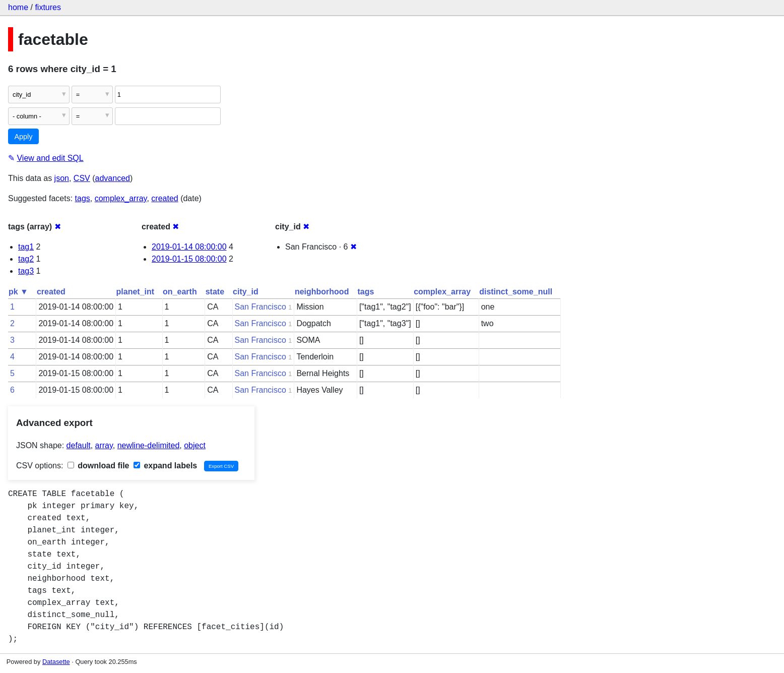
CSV (82, 178)
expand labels (165, 466)
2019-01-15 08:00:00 (189, 259)
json (62, 178)
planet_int (136, 292)
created (165, 198)
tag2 (26, 259)
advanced (113, 178)
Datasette (56, 662)
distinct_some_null (516, 292)
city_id (246, 292)
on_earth (180, 292)
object (195, 445)
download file (99, 466)
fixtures (48, 7)
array (104, 445)
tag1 (26, 247)
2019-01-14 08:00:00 (189, 247)
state (215, 292)
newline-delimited (149, 445)
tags (83, 198)
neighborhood (322, 292)
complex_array (121, 198)
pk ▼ (18, 292)
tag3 (26, 271)
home (18, 7)
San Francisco (260, 307)
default (79, 445)
